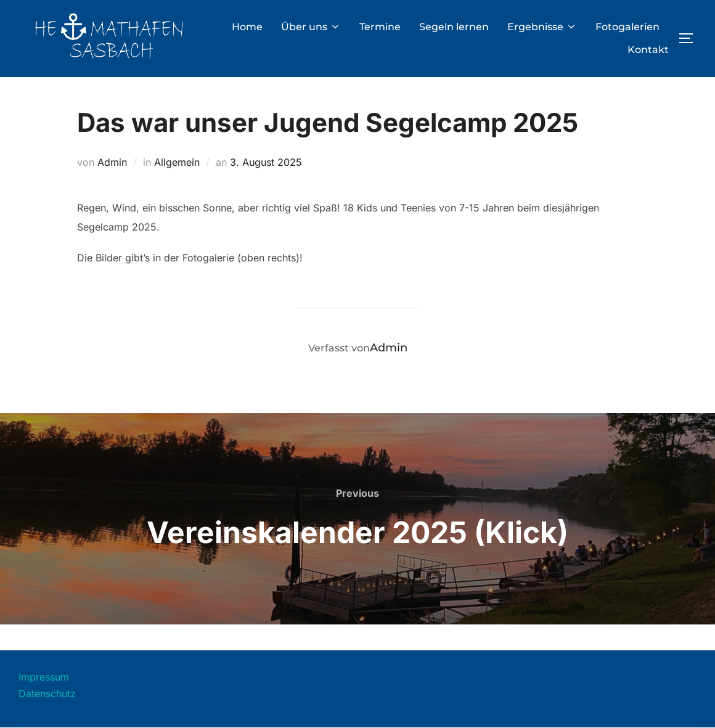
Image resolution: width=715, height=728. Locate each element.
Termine (380, 27)
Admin (112, 162)
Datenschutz (47, 693)
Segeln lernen (454, 27)
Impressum (44, 677)
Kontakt (648, 50)
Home (247, 27)
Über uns (311, 27)
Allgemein (177, 162)
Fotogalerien (627, 27)
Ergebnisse (542, 27)
